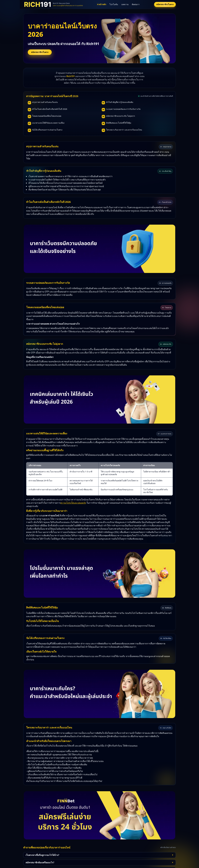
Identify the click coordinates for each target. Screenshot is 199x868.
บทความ (125, 4)
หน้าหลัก (102, 4)
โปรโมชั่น (114, 4)
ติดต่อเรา (136, 4)
